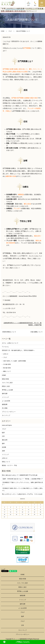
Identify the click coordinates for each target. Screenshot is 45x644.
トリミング (5, 397)
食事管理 (9, 323)
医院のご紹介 (6, 386)
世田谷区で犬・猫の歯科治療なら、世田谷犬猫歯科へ (18, 350)
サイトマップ (6, 415)
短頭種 (4, 447)
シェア (3, 569)
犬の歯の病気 (7, 364)
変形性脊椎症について (9, 332)
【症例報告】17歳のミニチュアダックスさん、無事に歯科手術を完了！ (22, 483)
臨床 (3, 433)
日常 (3, 436)
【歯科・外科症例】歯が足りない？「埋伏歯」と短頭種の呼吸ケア (22, 479)
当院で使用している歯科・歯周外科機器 (15, 361)
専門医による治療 (7, 390)
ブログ (10, 31)
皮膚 (5, 323)
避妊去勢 (5, 440)
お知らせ (6, 354)
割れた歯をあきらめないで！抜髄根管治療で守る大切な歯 (20, 475)
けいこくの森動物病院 (20, 323)
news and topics (7, 425)
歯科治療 (5, 393)
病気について (6, 462)
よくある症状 (6, 401)
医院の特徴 (5, 379)
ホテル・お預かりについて (10, 343)
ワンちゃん (5, 347)
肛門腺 (39, 325)
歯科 (3, 443)
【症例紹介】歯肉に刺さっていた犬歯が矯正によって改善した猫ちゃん (22, 489)
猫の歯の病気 (7, 368)
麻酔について (7, 371)
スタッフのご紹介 (7, 383)
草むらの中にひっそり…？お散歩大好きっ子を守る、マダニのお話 (22, 494)
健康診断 (5, 404)
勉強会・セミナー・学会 (9, 465)
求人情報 (5, 408)
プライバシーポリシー (9, 412)
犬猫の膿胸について (36, 332)
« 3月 (3, 499)
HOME (3, 31)
